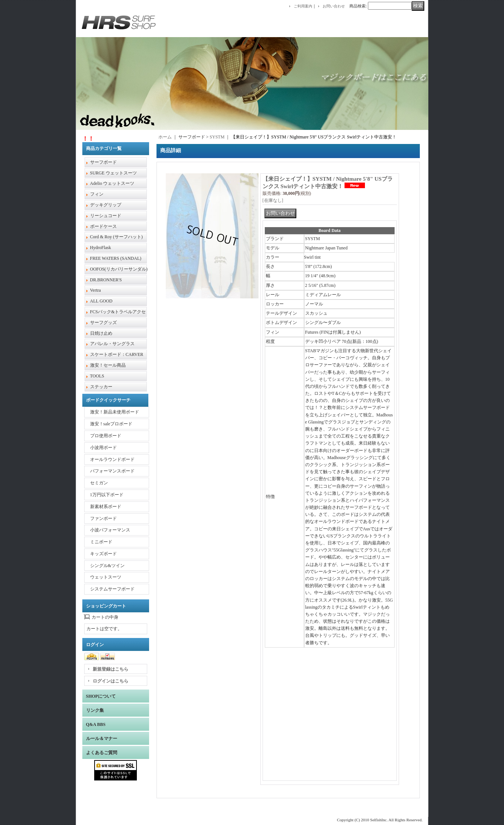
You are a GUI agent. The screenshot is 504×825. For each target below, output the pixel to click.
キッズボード (103, 554)
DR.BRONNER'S (106, 280)
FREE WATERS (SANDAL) (116, 258)
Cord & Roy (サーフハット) (116, 237)
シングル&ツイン (107, 566)
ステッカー (101, 387)
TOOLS (97, 376)
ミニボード (101, 542)
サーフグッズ (103, 323)
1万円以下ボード (107, 495)
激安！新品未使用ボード (115, 412)
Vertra (95, 290)
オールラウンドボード (112, 459)
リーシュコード (106, 216)
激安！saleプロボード (111, 424)
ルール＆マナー (102, 739)
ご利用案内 (303, 6)
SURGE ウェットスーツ (113, 173)
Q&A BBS (96, 724)
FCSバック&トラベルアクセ (118, 312)
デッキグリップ (106, 205)
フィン (97, 194)
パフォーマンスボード (112, 471)
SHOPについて (101, 696)
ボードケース (103, 226)
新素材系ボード (106, 507)
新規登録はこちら (111, 669)
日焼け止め (101, 333)
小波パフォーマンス (110, 530)
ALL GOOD (101, 301)
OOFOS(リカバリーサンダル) (119, 269)
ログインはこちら (111, 681)
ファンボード (103, 518)
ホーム (165, 137)
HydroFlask (101, 248)
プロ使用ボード (106, 436)
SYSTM (217, 137)
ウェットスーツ (106, 577)
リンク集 (95, 710)
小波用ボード (103, 448)
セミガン (99, 483)
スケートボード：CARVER (117, 354)
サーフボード (103, 162)
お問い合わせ (334, 6)
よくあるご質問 (102, 753)
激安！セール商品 (108, 365)
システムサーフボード (112, 589)
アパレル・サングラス (112, 344)
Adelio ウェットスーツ (112, 183)
